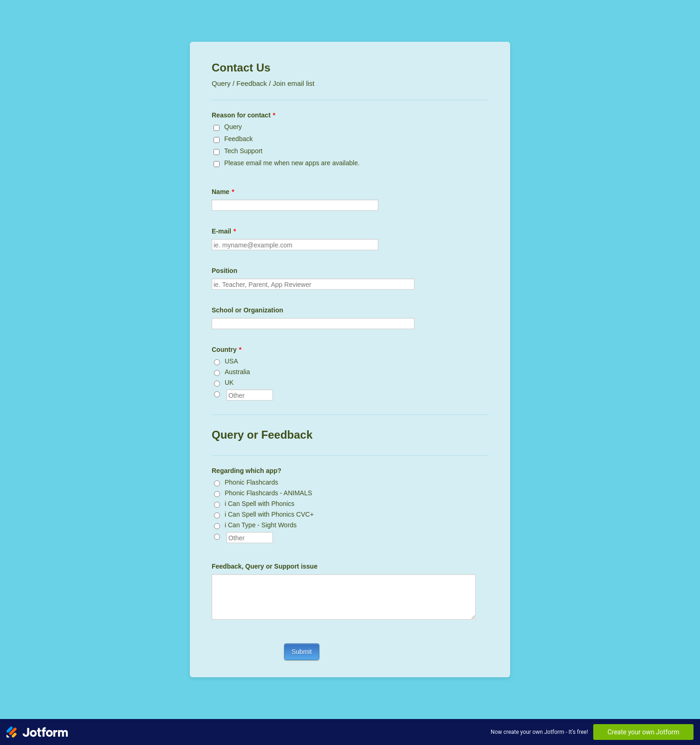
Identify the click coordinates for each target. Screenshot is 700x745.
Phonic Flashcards (251, 482)
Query (233, 127)
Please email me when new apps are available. (292, 163)
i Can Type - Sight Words (261, 525)
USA (231, 361)
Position (224, 271)
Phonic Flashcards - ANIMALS (268, 493)
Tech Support (243, 151)
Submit (302, 652)
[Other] (217, 394)
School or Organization (247, 310)
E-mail (224, 231)
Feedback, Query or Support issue (265, 566)
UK (229, 382)
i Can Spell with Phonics (259, 504)
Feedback (238, 139)
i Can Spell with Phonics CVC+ (269, 514)
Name (223, 192)
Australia (237, 372)
